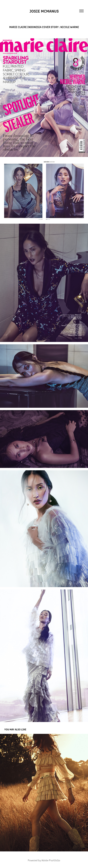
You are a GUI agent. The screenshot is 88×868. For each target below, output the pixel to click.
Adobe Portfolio (51, 860)
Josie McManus (44, 11)
